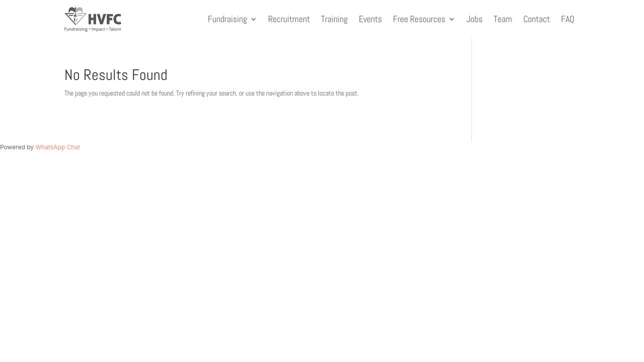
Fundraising (227, 19)
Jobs (474, 19)
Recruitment (289, 19)
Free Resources (419, 19)
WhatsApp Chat (58, 147)
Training (334, 19)
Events (370, 19)
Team (503, 19)
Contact (537, 19)
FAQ (568, 19)
